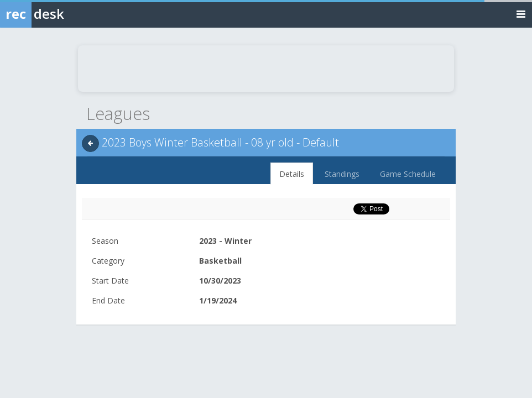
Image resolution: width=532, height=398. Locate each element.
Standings (342, 174)
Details (292, 174)
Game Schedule (408, 174)
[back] (90, 143)
